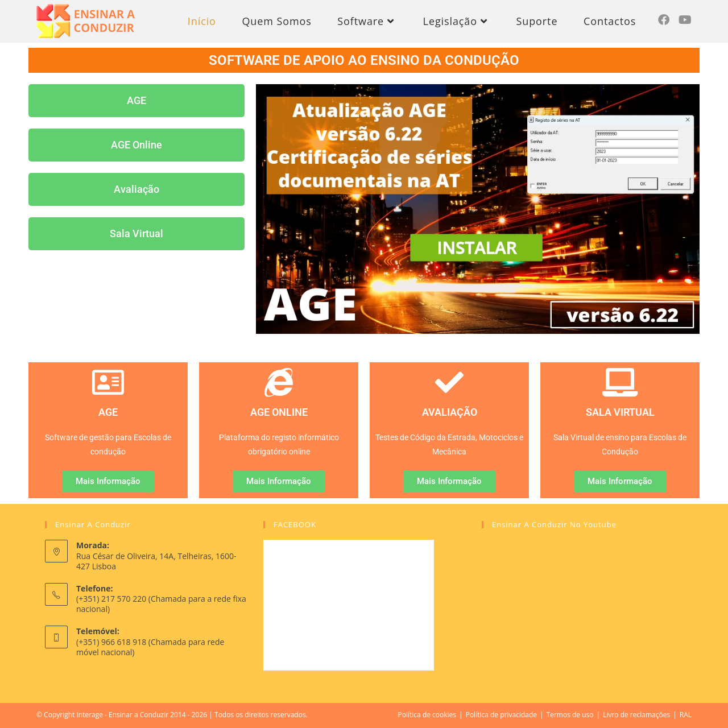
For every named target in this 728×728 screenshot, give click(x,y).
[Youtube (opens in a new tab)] (685, 20)
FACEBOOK (295, 524)
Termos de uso (570, 715)
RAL (686, 715)
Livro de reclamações (636, 715)
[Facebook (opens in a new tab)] (664, 20)
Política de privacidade (501, 715)
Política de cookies (427, 715)
